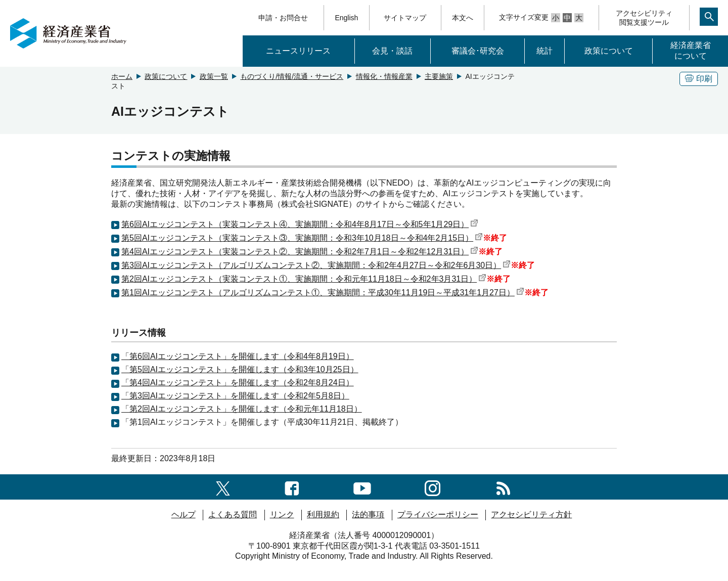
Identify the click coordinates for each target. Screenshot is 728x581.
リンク (282, 515)
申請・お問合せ (283, 18)
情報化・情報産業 (384, 76)
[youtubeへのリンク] (362, 487)
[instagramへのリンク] (433, 487)
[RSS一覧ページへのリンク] (503, 487)
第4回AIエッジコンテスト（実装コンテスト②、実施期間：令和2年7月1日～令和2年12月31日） (300, 252)
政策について (609, 51)
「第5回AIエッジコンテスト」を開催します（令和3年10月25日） (240, 369)
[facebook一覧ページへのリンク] (292, 487)
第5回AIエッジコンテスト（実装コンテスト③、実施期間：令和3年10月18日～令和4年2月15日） (302, 238)
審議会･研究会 (478, 51)
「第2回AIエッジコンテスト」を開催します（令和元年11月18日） (242, 409)
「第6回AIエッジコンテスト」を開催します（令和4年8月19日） (238, 356)
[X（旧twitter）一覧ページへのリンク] (223, 487)
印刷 (699, 79)
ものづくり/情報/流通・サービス (292, 76)
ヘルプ (184, 515)
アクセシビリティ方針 (531, 515)
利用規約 (323, 515)
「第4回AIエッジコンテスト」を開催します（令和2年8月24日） (238, 383)
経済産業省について (691, 51)
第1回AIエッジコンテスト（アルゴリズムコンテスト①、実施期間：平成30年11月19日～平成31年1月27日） (323, 293)
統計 (544, 51)
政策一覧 (214, 76)
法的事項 (368, 515)
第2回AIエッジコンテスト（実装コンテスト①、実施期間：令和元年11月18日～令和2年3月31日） (304, 279)
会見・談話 (392, 51)
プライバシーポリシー (438, 515)
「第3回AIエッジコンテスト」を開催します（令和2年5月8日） (235, 396)
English (346, 18)
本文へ (463, 18)
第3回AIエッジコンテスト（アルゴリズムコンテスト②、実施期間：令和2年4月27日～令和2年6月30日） (316, 265)
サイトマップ (405, 18)
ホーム (122, 76)
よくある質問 (233, 515)
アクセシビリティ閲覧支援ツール (644, 18)
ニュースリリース (298, 51)
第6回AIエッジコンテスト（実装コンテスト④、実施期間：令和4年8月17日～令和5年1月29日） (300, 224)
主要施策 (439, 76)
